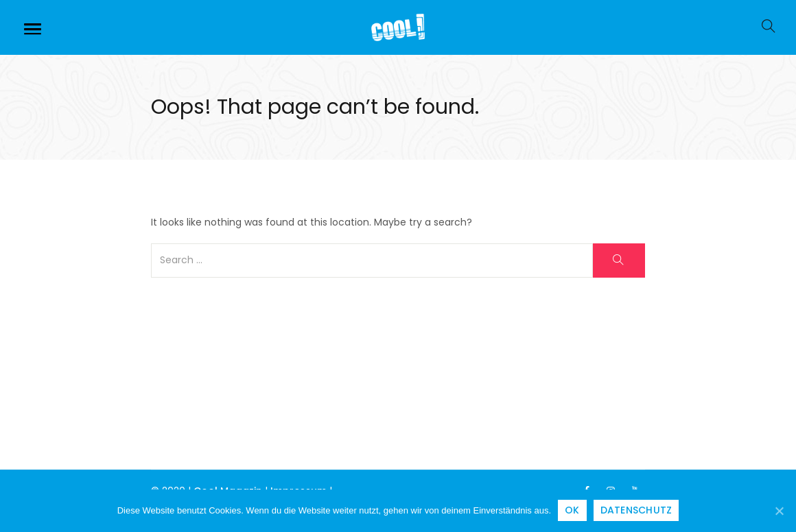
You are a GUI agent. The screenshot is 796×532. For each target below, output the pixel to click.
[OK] (779, 511)
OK (572, 510)
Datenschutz (636, 510)
